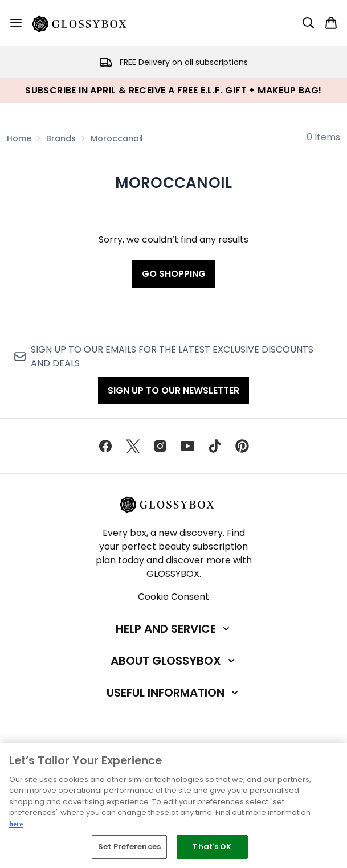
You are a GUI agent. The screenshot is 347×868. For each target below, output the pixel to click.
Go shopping (174, 274)
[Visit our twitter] (133, 446)
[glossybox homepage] (86, 23)
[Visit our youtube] (187, 446)
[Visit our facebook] (105, 446)
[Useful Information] (173, 693)
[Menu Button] (16, 23)
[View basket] (331, 23)
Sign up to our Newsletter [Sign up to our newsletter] (173, 390)
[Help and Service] (174, 629)
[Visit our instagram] (160, 446)
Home (19, 138)
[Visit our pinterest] (242, 446)
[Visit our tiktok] (215, 446)
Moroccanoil (174, 183)
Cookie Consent (173, 597)
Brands (61, 138)
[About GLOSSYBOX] (174, 661)
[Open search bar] (308, 23)
